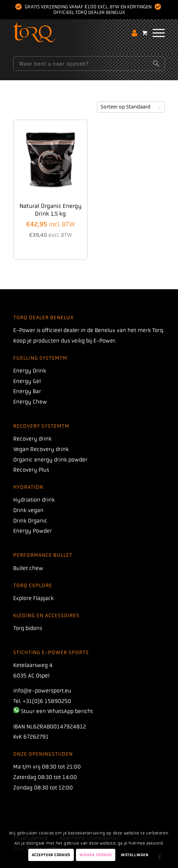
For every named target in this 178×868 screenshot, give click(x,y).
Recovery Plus (31, 470)
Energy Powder (33, 531)
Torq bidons (28, 628)
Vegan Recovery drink (41, 449)
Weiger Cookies (96, 855)
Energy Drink (30, 371)
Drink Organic (30, 521)
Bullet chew (28, 568)
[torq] (74, 33)
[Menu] (155, 33)
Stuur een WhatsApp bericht (57, 711)
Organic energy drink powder (50, 460)
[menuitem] (155, 33)
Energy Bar (27, 391)
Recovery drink (32, 439)
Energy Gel (27, 381)
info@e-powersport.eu (42, 691)
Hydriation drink (34, 500)
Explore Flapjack (33, 598)
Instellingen (135, 855)
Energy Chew (30, 402)
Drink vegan (28, 510)
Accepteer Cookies (51, 855)
